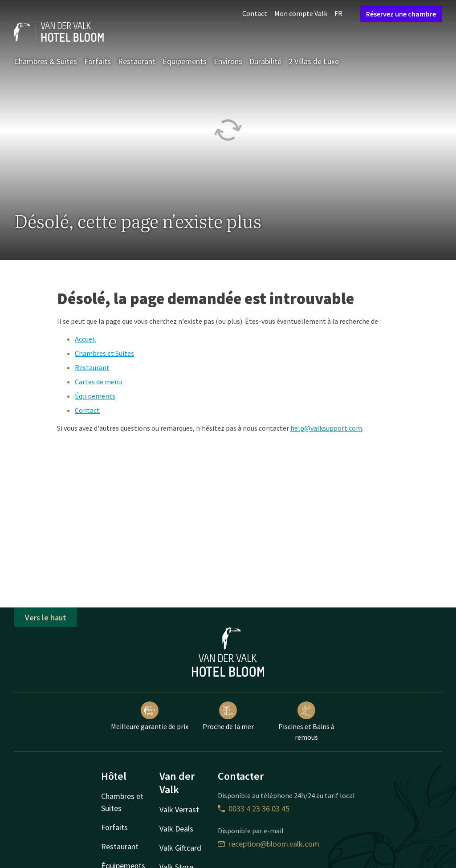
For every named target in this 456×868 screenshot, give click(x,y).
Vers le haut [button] (46, 617)
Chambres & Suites (46, 61)
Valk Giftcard (180, 848)
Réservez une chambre (401, 14)
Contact (255, 13)
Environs (228, 61)
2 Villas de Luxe (314, 61)
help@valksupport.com (326, 428)
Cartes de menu (98, 382)
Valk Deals (176, 829)
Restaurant (137, 61)
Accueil (85, 339)
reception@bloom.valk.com (269, 844)
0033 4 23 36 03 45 (254, 809)
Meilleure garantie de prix (150, 716)
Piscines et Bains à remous (306, 721)
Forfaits (98, 61)
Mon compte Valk (301, 13)
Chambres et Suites (104, 353)
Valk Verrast (179, 809)
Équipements (185, 61)
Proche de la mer (228, 716)
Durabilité (265, 61)
